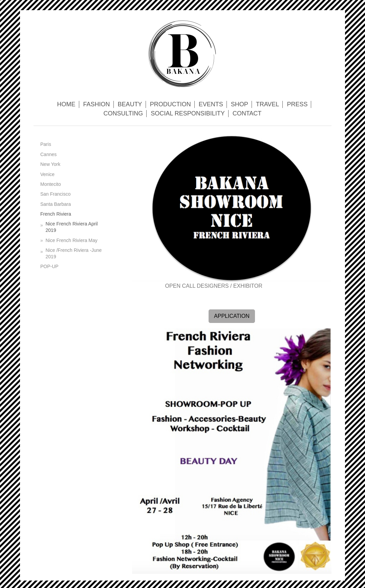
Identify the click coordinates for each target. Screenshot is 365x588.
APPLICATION (232, 316)
